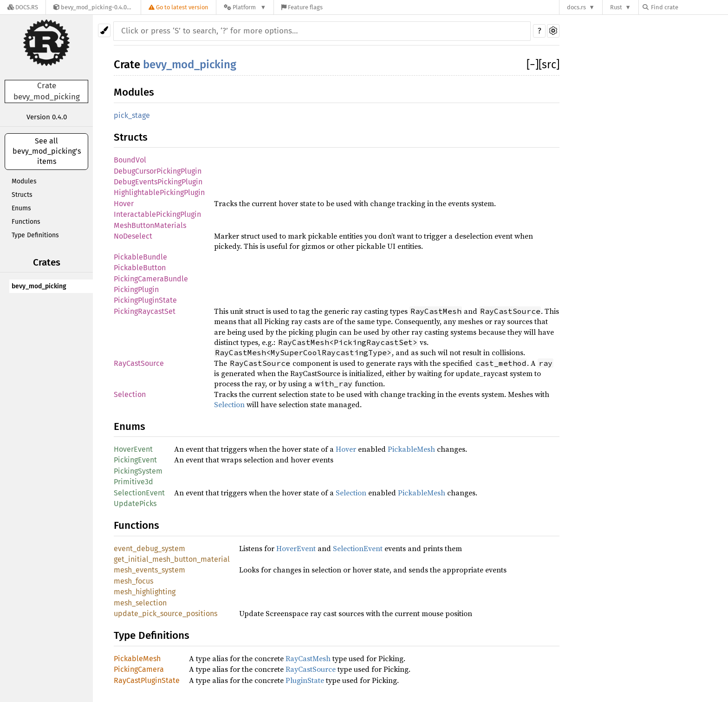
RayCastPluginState (147, 680)
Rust (616, 7)
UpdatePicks (135, 504)
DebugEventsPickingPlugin (158, 182)
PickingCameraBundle (151, 279)
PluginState (305, 680)
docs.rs (576, 7)
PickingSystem (138, 471)
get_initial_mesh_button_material (172, 559)
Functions (26, 222)
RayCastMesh (308, 658)
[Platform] (245, 7)
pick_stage (132, 115)
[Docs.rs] (23, 7)
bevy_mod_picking (39, 286)
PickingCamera (139, 669)
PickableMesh (411, 449)
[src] (549, 65)
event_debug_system (149, 549)
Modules (24, 181)
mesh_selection (140, 603)
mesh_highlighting (145, 592)
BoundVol (130, 160)
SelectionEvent (139, 493)
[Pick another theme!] (104, 30)
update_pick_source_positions (166, 614)
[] (533, 65)
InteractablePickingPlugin (157, 214)
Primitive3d (133, 482)
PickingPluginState (145, 300)
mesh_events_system (149, 570)
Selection (130, 394)
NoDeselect (133, 236)
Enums (21, 208)
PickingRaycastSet (145, 311)
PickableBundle (140, 257)
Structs (22, 195)
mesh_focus (133, 581)
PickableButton (140, 268)
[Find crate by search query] (689, 7)
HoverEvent (133, 449)
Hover (124, 204)
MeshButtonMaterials (150, 225)
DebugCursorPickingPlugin (158, 171)
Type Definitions (35, 235)
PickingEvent (135, 460)
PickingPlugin (136, 289)
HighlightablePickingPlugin (159, 192)
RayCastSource (139, 363)
